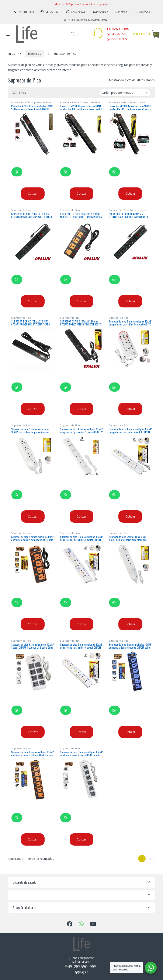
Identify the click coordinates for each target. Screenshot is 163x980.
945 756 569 (50, 12)
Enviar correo (100, 12)
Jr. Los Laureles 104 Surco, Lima (85, 20)
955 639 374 (75, 12)
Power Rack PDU (21, 102)
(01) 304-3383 (23, 12)
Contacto (142, 12)
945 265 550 (117, 34)
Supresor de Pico (41, 102)
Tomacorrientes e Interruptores (130, 211)
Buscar (73, 34)
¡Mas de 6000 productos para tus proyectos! (81, 4)
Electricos (34, 54)
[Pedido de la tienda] (125, 93)
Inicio (12, 54)
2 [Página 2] (150, 859)
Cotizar (33, 193)
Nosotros (121, 12)
